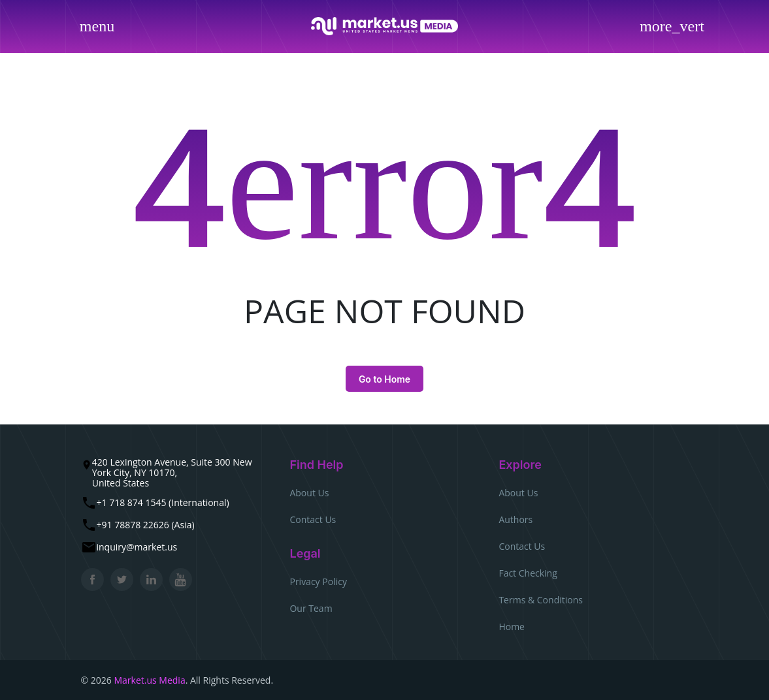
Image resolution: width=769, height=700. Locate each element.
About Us (309, 493)
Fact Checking (528, 573)
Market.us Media (149, 680)
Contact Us (313, 519)
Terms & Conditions (541, 600)
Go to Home (384, 379)
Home (512, 627)
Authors (515, 519)
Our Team (311, 608)
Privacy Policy (318, 581)
